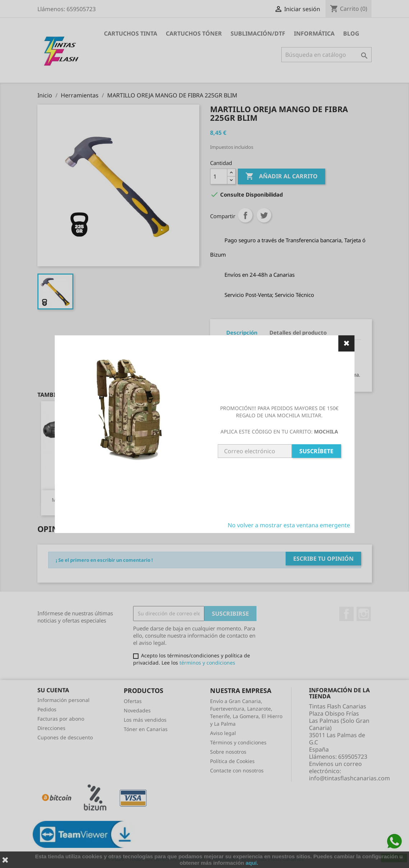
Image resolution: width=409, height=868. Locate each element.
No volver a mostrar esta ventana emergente (289, 525)
